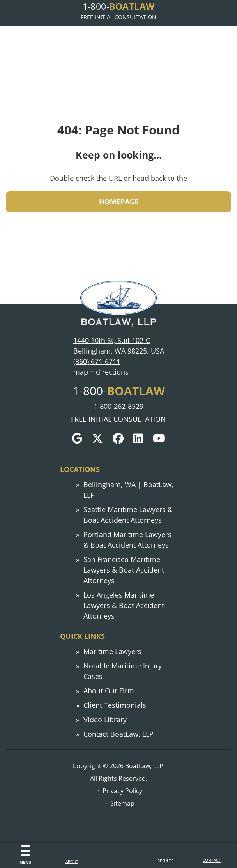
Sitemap (122, 803)
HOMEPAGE (119, 202)
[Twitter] (97, 438)
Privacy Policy (122, 791)
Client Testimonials (115, 705)
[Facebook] (118, 438)
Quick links (82, 636)
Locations (80, 469)
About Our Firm (109, 691)
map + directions (101, 372)
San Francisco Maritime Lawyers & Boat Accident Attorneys (124, 570)
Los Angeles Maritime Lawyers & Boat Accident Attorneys (124, 605)
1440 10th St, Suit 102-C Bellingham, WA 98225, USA (119, 346)
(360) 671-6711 (97, 361)
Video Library (105, 720)
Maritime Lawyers (112, 651)
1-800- (119, 6)
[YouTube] (159, 438)
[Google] (77, 438)
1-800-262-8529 (118, 406)
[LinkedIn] (138, 438)
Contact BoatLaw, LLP (118, 734)
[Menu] (26, 856)
